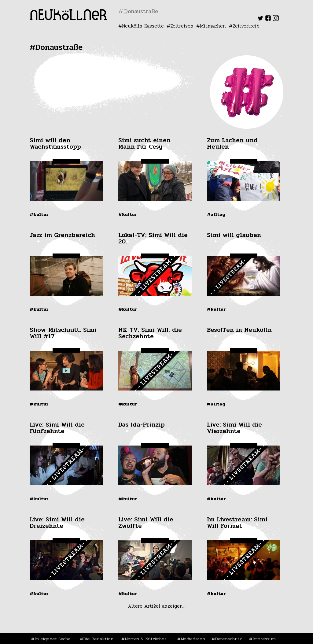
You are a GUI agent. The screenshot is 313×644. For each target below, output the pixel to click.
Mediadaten (193, 639)
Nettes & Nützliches (146, 639)
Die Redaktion (98, 639)
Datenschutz (228, 639)
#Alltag (216, 214)
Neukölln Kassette (143, 26)
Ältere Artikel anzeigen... (157, 606)
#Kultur (39, 214)
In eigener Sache (53, 639)
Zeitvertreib (246, 26)
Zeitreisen (182, 26)
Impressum (264, 639)
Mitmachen (213, 26)
